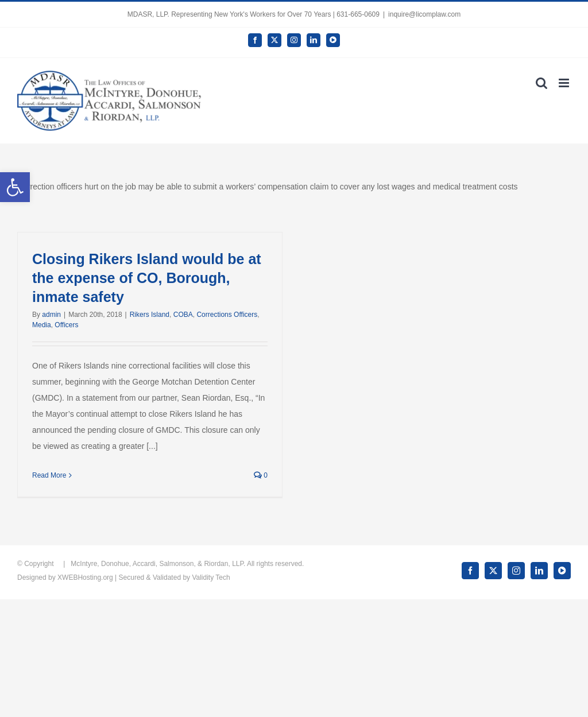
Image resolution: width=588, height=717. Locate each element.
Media (42, 325)
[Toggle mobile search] (541, 83)
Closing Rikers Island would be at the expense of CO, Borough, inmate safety (147, 278)
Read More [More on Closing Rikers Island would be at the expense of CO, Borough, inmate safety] (49, 475)
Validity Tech (211, 578)
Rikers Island (150, 315)
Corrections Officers (227, 315)
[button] (15, 187)
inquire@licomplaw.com (424, 14)
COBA (183, 315)
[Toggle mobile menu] (565, 83)
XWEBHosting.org (85, 578)
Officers (66, 325)
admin (51, 315)
